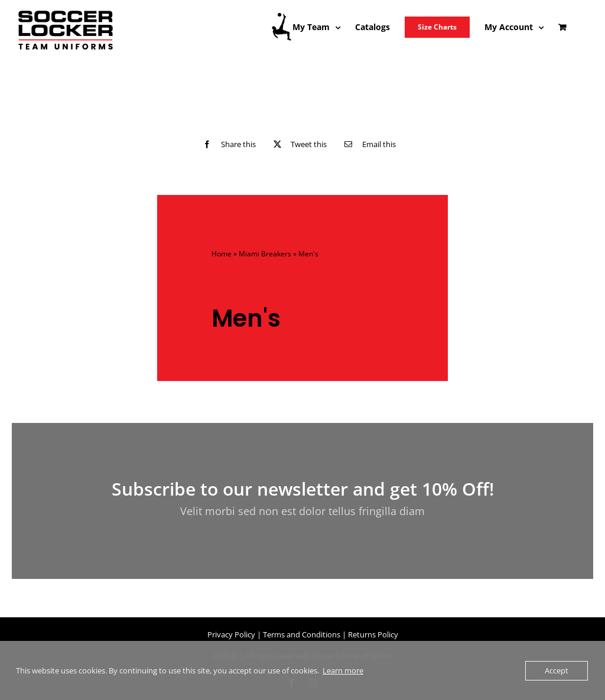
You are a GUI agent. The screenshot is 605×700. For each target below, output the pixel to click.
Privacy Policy (231, 634)
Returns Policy (373, 634)
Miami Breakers (265, 254)
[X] (297, 144)
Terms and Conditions (302, 634)
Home (222, 254)
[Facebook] (227, 144)
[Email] (367, 144)
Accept (557, 670)
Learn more (343, 670)
